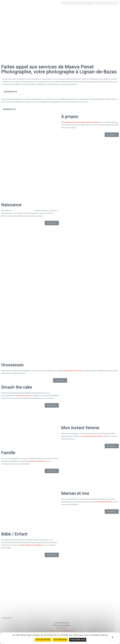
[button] (90, 3)
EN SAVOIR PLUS (11, 92)
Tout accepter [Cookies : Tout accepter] (43, 640)
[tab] (60, 92)
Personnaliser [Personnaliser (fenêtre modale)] (78, 640)
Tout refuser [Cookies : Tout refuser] (60, 640)
